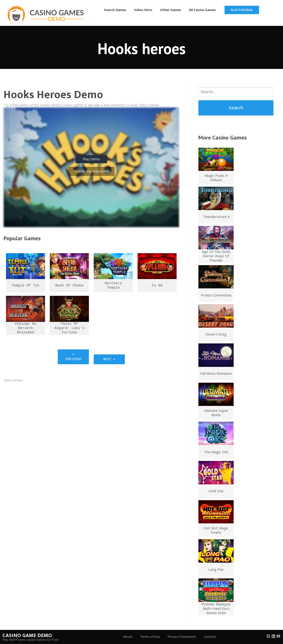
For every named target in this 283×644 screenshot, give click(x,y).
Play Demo (91, 159)
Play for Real (242, 10)
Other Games (171, 10)
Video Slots (143, 10)
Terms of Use (150, 637)
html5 (18, 380)
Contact (210, 637)
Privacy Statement (182, 637)
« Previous (73, 357)
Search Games (115, 10)
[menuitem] (115, 10)
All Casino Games (202, 10)
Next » (109, 359)
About (128, 637)
